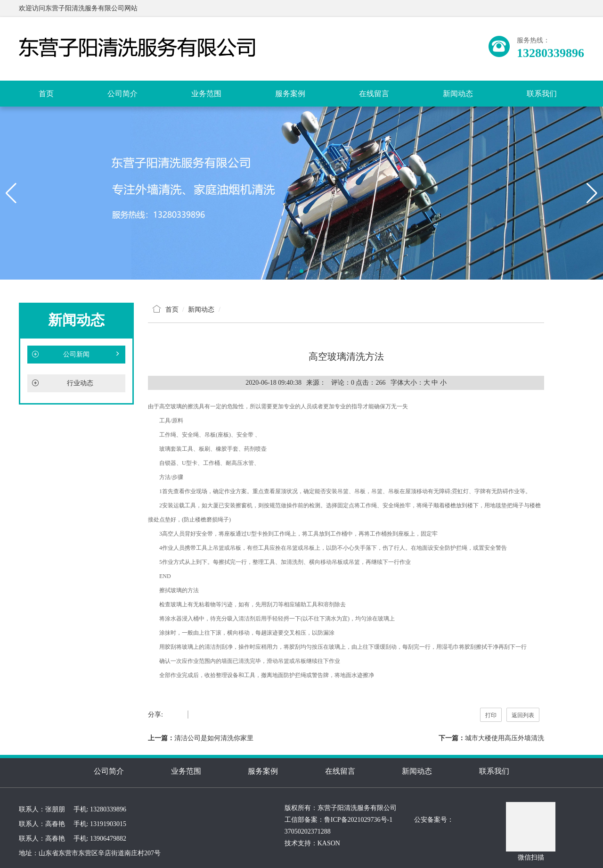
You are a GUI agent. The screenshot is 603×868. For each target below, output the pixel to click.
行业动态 (80, 383)
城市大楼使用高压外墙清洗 (505, 738)
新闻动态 (458, 94)
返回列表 (523, 715)
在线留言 (374, 94)
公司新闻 (76, 355)
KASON (329, 843)
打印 (491, 715)
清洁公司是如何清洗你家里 (214, 738)
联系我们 (542, 94)
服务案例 (290, 94)
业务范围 (206, 94)
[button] (301, 271)
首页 (46, 94)
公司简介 (122, 94)
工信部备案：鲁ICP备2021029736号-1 (338, 820)
